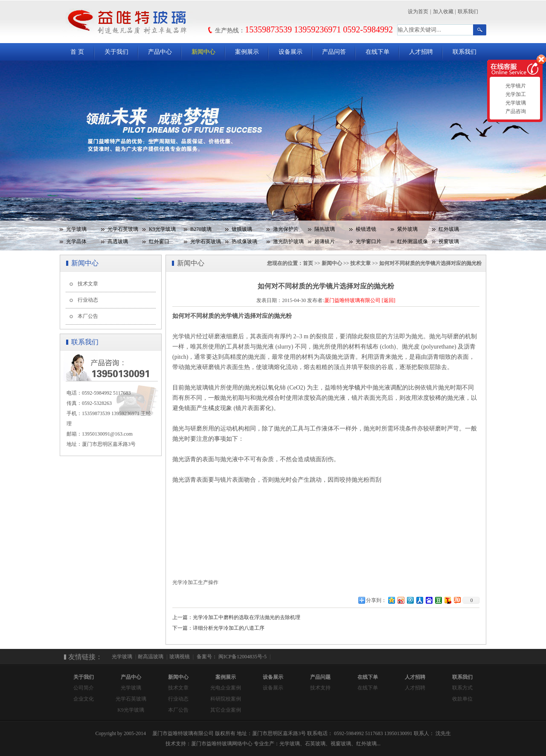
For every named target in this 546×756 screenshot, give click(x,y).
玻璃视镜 (180, 657)
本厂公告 (88, 316)
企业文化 (84, 699)
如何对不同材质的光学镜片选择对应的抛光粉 (430, 263)
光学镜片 (515, 86)
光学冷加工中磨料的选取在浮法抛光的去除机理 (247, 617)
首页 (308, 263)
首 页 (77, 52)
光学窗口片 (369, 241)
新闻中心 (203, 52)
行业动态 (88, 300)
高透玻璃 (118, 241)
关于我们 (116, 52)
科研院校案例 (226, 699)
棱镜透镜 (366, 229)
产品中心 (160, 52)
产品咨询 (515, 111)
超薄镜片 (325, 241)
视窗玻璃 (449, 241)
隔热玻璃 (325, 229)
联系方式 (462, 688)
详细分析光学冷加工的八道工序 (229, 628)
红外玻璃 (449, 229)
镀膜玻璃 (242, 229)
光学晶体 (76, 241)
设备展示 (290, 52)
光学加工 (515, 94)
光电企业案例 (226, 688)
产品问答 (334, 52)
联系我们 (468, 12)
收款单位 (462, 699)
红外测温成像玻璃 (409, 243)
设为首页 (418, 12)
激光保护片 (286, 229)
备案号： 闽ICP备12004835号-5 (231, 657)
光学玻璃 (76, 229)
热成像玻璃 (244, 241)
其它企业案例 (226, 710)
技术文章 (88, 284)
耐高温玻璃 (151, 657)
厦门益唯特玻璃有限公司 (352, 300)
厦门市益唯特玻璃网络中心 (222, 744)
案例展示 (247, 52)
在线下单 (378, 52)
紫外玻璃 (407, 229)
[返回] (389, 300)
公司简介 (84, 688)
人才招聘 (421, 52)
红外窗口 (159, 241)
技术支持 (320, 688)
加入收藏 (443, 12)
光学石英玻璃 (123, 229)
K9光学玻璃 (162, 229)
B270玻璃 (201, 229)
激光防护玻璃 (288, 241)
